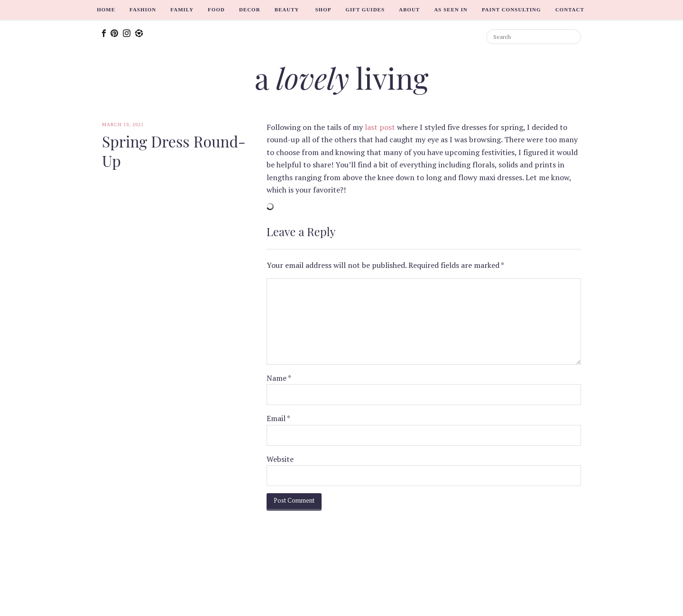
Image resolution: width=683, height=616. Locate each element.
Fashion (143, 9)
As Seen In (451, 9)
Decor (250, 9)
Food (216, 9)
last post (380, 127)
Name (279, 378)
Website (280, 459)
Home (106, 9)
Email (278, 418)
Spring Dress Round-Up (174, 151)
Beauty (287, 9)
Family (182, 9)
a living (342, 78)
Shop (323, 9)
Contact (570, 9)
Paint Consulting (512, 9)
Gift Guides (365, 9)
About (409, 9)
